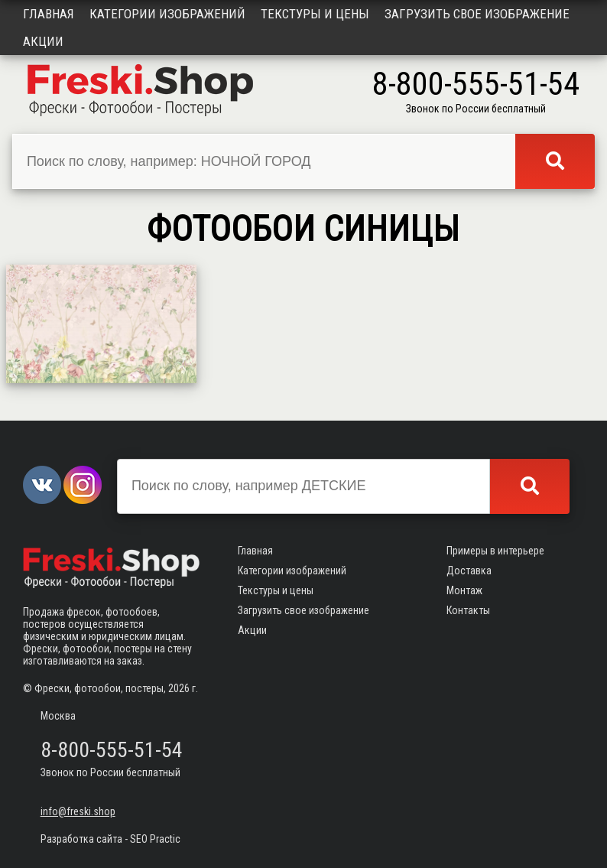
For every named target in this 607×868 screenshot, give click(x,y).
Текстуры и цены (315, 14)
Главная (49, 14)
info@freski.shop (78, 811)
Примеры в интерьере (495, 551)
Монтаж (464, 590)
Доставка (469, 571)
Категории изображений (167, 14)
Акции (43, 41)
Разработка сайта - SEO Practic (110, 839)
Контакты (468, 610)
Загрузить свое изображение (477, 14)
